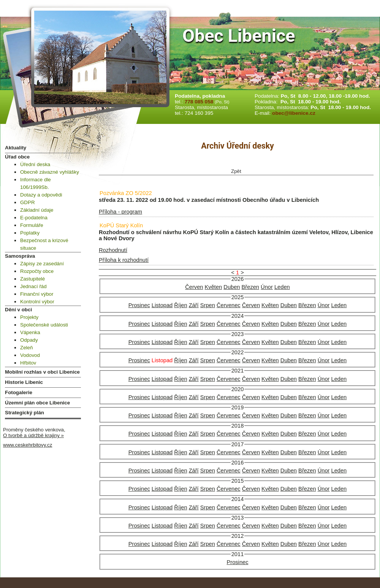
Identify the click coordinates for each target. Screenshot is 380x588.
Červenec (229, 305)
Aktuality (16, 148)
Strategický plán (25, 413)
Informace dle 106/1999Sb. (36, 183)
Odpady (29, 340)
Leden (282, 287)
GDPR (28, 202)
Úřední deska (35, 164)
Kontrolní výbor (37, 302)
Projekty (29, 317)
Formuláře (32, 225)
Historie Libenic (24, 382)
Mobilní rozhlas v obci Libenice (42, 372)
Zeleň (26, 348)
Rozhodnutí (113, 250)
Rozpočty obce (37, 271)
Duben (232, 287)
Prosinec (139, 305)
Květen (214, 287)
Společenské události (44, 325)
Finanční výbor (37, 294)
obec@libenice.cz (294, 113)
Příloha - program (120, 212)
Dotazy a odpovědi (41, 195)
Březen (250, 287)
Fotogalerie (19, 392)
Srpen (208, 305)
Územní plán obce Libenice (37, 403)
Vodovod (30, 355)
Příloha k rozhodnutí (124, 260)
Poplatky (30, 233)
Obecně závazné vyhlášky (50, 172)
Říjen (180, 305)
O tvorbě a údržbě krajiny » (33, 435)
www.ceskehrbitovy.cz (28, 445)
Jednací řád (33, 286)
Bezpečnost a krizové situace (44, 244)
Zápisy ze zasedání (42, 264)
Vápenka (30, 332)
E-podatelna (34, 218)
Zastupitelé (32, 279)
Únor (267, 287)
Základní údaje (37, 210)
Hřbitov (28, 363)
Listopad (162, 305)
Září (194, 305)
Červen (194, 287)
